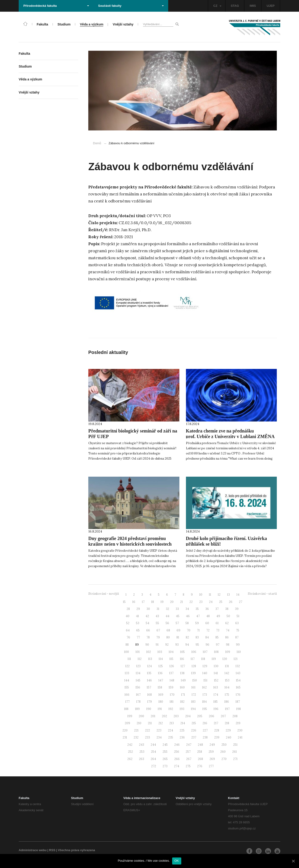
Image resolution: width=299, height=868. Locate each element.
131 (227, 666)
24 (211, 602)
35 (197, 609)
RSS (52, 850)
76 (128, 637)
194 (193, 709)
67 (158, 630)
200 (141, 716)
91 (157, 645)
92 (167, 645)
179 (149, 702)
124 (149, 666)
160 (182, 687)
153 (227, 680)
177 (127, 702)
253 (142, 752)
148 (172, 680)
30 (148, 609)
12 (219, 595)
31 (158, 609)
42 (147, 616)
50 (228, 616)
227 (205, 730)
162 (204, 687)
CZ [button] (217, 6)
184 (204, 702)
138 (182, 673)
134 (138, 673)
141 (216, 673)
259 (211, 752)
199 (130, 716)
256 (177, 752)
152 (216, 680)
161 (193, 687)
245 (165, 745)
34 (187, 609)
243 (142, 745)
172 (194, 695)
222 (148, 730)
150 (195, 680)
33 (177, 609)
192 (171, 709)
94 (187, 645)
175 (227, 695)
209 (127, 723)
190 (149, 709)
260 (223, 752)
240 (229, 737)
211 (150, 723)
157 (149, 687)
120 (225, 659)
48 (208, 616)
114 (161, 659)
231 (125, 737)
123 (138, 666)
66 (148, 630)
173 (205, 695)
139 (193, 673)
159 (171, 687)
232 (136, 737)
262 (130, 759)
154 (238, 680)
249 (212, 745)
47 (198, 616)
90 (147, 645)
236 (182, 737)
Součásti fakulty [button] (131, 6)
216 (205, 723)
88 (127, 645)
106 (194, 652)
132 (238, 666)
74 (228, 630)
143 (238, 673)
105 (182, 652)
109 (228, 652)
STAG (235, 6)
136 (160, 673)
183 (193, 702)
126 (172, 666)
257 (188, 752)
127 (183, 666)
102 (149, 652)
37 (217, 609)
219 (238, 723)
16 (134, 602)
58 (187, 623)
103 (160, 652)
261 (235, 752)
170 (172, 695)
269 (212, 759)
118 (203, 659)
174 (216, 695)
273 (165, 766)
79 (158, 637)
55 (157, 623)
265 (165, 759)
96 (207, 645)
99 (238, 645)
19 (162, 602)
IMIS (253, 6)
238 (205, 737)
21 (182, 602)
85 (217, 637)
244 (153, 745)
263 (142, 759)
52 (128, 623)
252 (130, 752)
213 (172, 723)
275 (188, 766)
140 (205, 673)
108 (216, 652)
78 (148, 637)
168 (149, 695)
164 (227, 687)
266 (177, 759)
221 (136, 730)
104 (171, 652)
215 (194, 723)
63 (237, 623)
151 (205, 680)
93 (177, 645)
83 (197, 637)
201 (153, 716)
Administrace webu (33, 850)
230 (240, 730)
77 (138, 637)
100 (126, 652)
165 (238, 687)
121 (236, 659)
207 (223, 716)
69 (178, 630)
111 (129, 659)
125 (161, 666)
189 (137, 709)
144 (127, 680)
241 (240, 737)
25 (221, 602)
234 (159, 737)
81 (178, 637)
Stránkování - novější (104, 594)
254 (153, 752)
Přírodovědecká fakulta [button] (56, 6)
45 (178, 616)
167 (138, 695)
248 (200, 745)
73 (218, 630)
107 (205, 652)
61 (217, 623)
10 (201, 595)
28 (128, 609)
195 (205, 709)
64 (128, 630)
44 (167, 616)
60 (207, 623)
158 (160, 687)
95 (197, 645)
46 (188, 616)
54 (148, 623)
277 (211, 766)
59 (197, 623)
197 (227, 709)
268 (200, 759)
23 (201, 602)
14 (238, 595)
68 (168, 630)
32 (167, 609)
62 (227, 623)
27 (241, 602)
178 (138, 702)
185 (215, 702)
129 (205, 666)
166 (127, 695)
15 (124, 602)
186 (227, 702)
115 (171, 659)
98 (228, 645)
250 (224, 745)
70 (189, 630)
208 (235, 716)
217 (216, 723)
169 (161, 695)
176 (238, 695)
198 (238, 709)
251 (235, 745)
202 (164, 716)
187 (238, 702)
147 (161, 680)
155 (127, 687)
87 (237, 637)
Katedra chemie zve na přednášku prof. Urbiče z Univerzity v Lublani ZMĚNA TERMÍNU (230, 436)
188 (126, 709)
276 (200, 766)
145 (138, 680)
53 (138, 623)
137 (171, 673)
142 (227, 673)
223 (159, 730)
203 (176, 716)
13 (228, 595)
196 (216, 709)
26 (231, 602)
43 (157, 616)
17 (143, 602)
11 (210, 595)
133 (127, 673)
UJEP (271, 6)
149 (183, 680)
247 (189, 745)
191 (160, 709)
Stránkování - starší (262, 594)
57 (177, 623)
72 (208, 630)
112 (140, 659)
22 (191, 602)
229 (228, 730)
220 (125, 730)
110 (239, 652)
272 (154, 766)
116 (182, 659)
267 (189, 759)
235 (171, 737)
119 (214, 659)
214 (183, 723)
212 (161, 723)
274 (177, 766)
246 (177, 745)
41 (137, 616)
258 (200, 752)
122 (127, 666)
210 (139, 723)
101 (138, 652)
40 (128, 616)
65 (138, 630)
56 (167, 623)
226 (194, 730)
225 (182, 730)
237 (194, 737)
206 (212, 716)
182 (182, 702)
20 (172, 602)
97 (218, 645)
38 (227, 609)
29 (138, 609)
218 (227, 723)
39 (237, 609)
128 (194, 666)
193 (182, 709)
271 (235, 759)
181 (172, 702)
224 (171, 730)
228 (217, 730)
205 (200, 716)
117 (193, 659)
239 (217, 737)
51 (238, 616)
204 (188, 716)
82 (187, 637)
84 (207, 637)
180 (161, 702)
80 (168, 637)
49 (218, 616)
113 (150, 659)
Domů (97, 143)
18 (153, 602)
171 (183, 695)
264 (153, 759)
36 (207, 609)
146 (149, 680)
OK (177, 861)
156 (138, 687)
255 (165, 752)
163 (216, 687)
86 (227, 637)
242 (130, 745)
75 (238, 630)
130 (216, 666)
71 (198, 630)
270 (224, 759)
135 (149, 673)
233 (148, 737)
